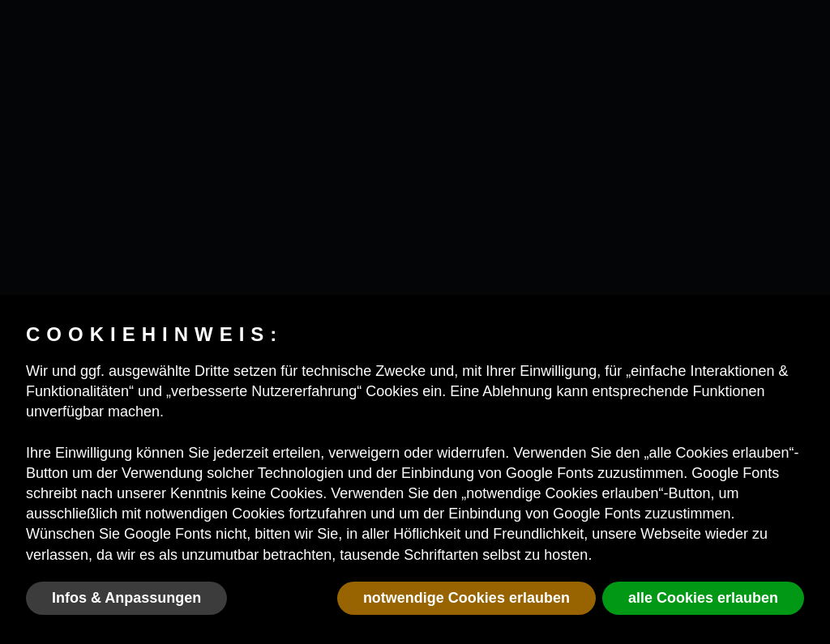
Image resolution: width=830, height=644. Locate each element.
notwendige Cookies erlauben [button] (466, 598)
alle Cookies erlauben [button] (703, 598)
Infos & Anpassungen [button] (126, 598)
